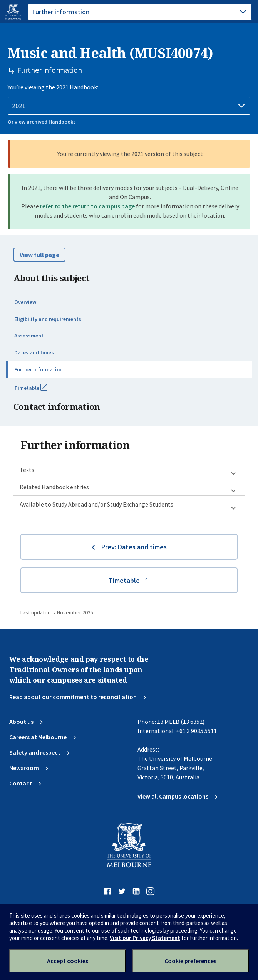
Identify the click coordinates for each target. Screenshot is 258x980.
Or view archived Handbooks (42, 122)
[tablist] (140, 12)
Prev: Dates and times (134, 547)
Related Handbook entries (54, 487)
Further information (39, 369)
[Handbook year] (129, 106)
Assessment (29, 336)
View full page (39, 255)
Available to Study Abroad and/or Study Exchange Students (96, 504)
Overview (25, 302)
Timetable (39, 391)
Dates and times (34, 352)
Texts (27, 470)
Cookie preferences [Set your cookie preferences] (190, 961)
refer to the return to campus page (87, 206)
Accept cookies (68, 961)
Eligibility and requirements (48, 319)
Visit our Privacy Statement (145, 938)
